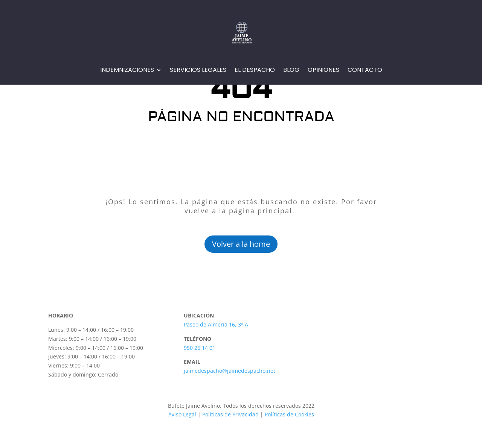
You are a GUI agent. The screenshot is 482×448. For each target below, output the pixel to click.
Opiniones (323, 71)
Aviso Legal (182, 414)
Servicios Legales (198, 71)
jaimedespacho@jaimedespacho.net (230, 371)
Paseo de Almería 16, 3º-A (216, 324)
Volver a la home (241, 244)
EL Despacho (255, 71)
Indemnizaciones (127, 71)
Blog (291, 71)
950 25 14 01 (200, 348)
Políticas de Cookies (289, 414)
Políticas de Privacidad (230, 414)
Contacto (365, 71)
